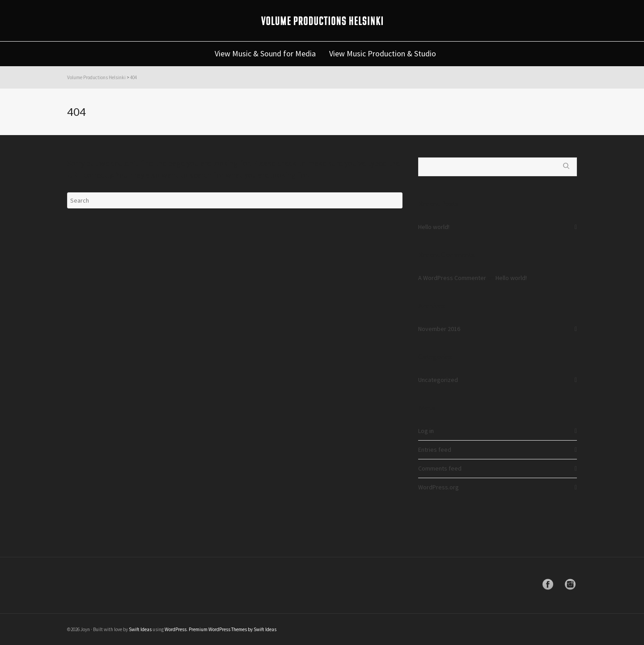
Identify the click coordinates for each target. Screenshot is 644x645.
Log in (426, 431)
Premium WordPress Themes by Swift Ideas (233, 629)
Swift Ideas (140, 629)
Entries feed (435, 450)
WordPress (176, 629)
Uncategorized (438, 380)
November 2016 (439, 329)
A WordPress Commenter (452, 278)
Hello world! (434, 227)
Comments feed (440, 468)
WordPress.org (439, 487)
